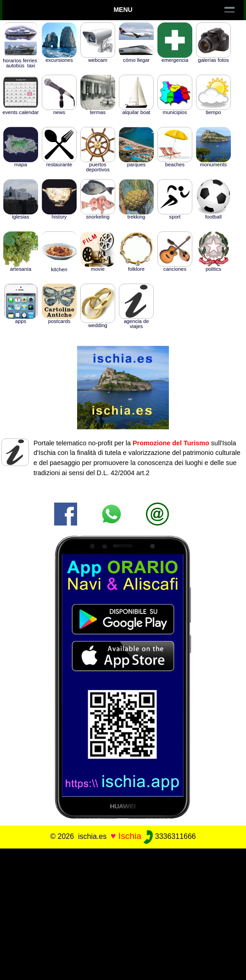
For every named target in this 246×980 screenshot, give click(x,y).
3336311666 (170, 836)
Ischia (130, 836)
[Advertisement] (123, 913)
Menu (123, 10)
